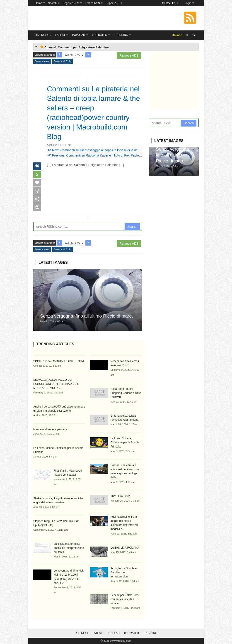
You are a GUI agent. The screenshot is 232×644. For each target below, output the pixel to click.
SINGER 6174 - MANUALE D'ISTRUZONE (59, 361)
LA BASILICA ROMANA (125, 548)
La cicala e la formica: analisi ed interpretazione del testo (69, 548)
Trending (150, 633)
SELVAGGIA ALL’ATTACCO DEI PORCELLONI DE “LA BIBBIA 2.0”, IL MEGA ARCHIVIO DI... (56, 384)
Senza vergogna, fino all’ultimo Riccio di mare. (87, 316)
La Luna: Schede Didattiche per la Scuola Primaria (125, 443)
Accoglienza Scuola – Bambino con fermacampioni (124, 572)
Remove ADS (129, 55)
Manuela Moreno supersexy (50, 429)
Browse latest (42, 61)
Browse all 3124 (63, 61)
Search (132, 227)
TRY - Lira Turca (121, 496)
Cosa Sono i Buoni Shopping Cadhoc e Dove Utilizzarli (126, 393)
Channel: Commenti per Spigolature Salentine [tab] (74, 47)
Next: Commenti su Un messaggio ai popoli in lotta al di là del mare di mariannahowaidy (111, 150)
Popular (113, 633)
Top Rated (131, 633)
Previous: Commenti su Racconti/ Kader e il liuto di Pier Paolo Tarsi (97, 155)
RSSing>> (82, 633)
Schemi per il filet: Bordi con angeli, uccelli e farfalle (125, 599)
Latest (97, 633)
